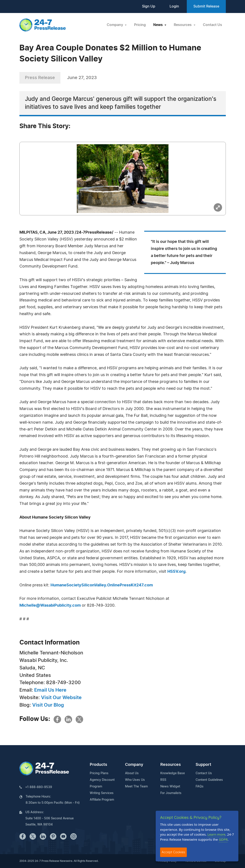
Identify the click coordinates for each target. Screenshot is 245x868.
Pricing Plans (99, 773)
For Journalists (171, 793)
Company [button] (115, 25)
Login (174, 6)
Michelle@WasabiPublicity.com (50, 606)
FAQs (200, 787)
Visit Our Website (61, 698)
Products (98, 765)
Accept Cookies (173, 852)
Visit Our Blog (48, 705)
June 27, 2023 (82, 78)
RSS (163, 780)
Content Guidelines (209, 780)
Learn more (217, 834)
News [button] (158, 25)
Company (134, 765)
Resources (171, 765)
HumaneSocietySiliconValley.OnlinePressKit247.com (102, 585)
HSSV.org (176, 572)
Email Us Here (50, 690)
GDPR (223, 839)
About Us (132, 773)
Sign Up (149, 6)
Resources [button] (183, 25)
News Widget (170, 787)
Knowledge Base (173, 773)
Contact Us (212, 25)
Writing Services (102, 793)
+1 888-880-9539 (39, 787)
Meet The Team (136, 787)
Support (203, 765)
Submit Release (206, 6)
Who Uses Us (135, 780)
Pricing (140, 25)
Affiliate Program (102, 800)
